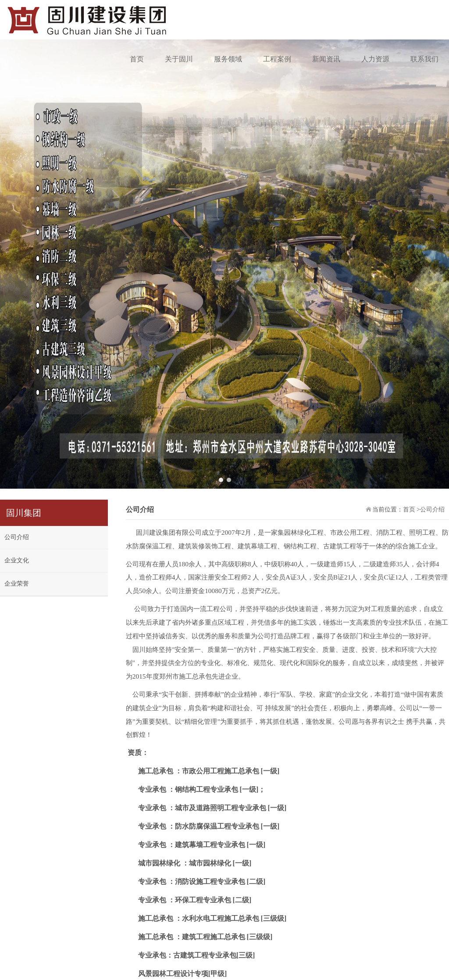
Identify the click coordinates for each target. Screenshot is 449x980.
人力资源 (375, 59)
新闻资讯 (326, 59)
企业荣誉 (17, 387)
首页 (137, 59)
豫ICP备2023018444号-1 (58, 936)
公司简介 (406, 942)
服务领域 (228, 59)
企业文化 (17, 364)
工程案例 (277, 59)
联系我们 (424, 59)
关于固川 (179, 59)
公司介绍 (17, 341)
